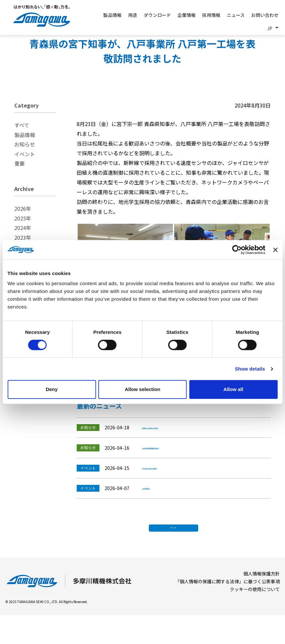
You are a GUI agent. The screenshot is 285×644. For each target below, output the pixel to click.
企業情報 (187, 15)
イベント (25, 154)
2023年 (23, 237)
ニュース (236, 15)
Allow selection (142, 389)
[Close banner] (275, 250)
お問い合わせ (265, 15)
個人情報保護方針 (262, 602)
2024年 (23, 228)
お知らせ (25, 144)
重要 (19, 163)
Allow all (233, 389)
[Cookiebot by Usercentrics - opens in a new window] (237, 250)
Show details (250, 369)
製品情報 (25, 135)
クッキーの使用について (255, 618)
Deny (52, 389)
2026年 (23, 208)
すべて (22, 125)
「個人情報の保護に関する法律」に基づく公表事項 (227, 610)
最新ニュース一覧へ (174, 554)
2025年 (23, 218)
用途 (133, 15)
